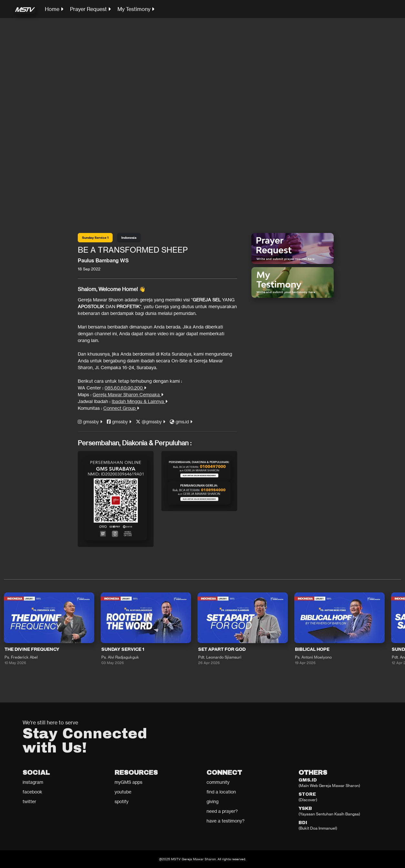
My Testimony (136, 9)
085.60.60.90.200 (125, 388)
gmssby (90, 422)
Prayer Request (90, 9)
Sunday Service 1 (95, 238)
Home (54, 9)
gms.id (181, 422)
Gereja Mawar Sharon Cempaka (128, 394)
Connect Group (121, 408)
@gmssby (151, 422)
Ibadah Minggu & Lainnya (140, 401)
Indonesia (129, 238)
